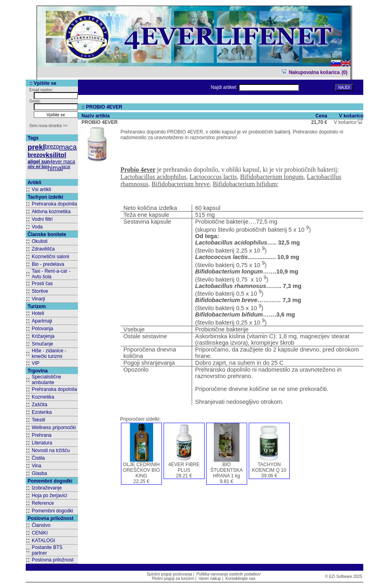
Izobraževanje (47, 488)
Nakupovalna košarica (310, 72)
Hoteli (38, 313)
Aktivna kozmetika (51, 212)
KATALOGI (43, 541)
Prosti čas (42, 284)
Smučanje (42, 344)
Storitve (40, 291)
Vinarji (38, 299)
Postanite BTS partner (47, 550)
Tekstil (38, 420)
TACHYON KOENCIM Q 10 (269, 467)
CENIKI (40, 533)
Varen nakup (210, 579)
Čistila (38, 458)
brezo (52, 146)
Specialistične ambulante (46, 380)
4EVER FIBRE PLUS (184, 467)
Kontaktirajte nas (241, 579)
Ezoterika (42, 412)
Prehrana (42, 435)
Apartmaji (42, 321)
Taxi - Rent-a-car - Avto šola (51, 274)
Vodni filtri (42, 219)
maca (68, 147)
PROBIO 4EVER (100, 122)
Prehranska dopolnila (54, 204)
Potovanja (42, 329)
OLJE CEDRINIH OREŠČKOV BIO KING (141, 470)
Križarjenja (43, 336)
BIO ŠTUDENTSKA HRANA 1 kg (226, 470)
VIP (36, 363)
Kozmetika (43, 397)
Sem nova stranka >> (48, 126)
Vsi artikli (41, 189)
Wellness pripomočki (54, 428)
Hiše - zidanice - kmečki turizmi (49, 354)
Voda (37, 227)
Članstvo (41, 525)
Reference (43, 503)
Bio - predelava (48, 264)
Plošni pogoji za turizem (173, 579)
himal (55, 168)
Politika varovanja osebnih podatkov (229, 574)
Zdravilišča (43, 249)
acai (66, 167)
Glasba (39, 473)
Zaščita (40, 405)
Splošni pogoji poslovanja (169, 574)
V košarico (348, 122)
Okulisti (40, 241)
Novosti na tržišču (51, 450)
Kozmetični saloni (50, 257)
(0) (345, 72)
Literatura (42, 443)
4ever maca (62, 162)
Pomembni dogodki (52, 511)
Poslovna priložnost (53, 560)
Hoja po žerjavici (49, 495)
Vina (37, 466)
